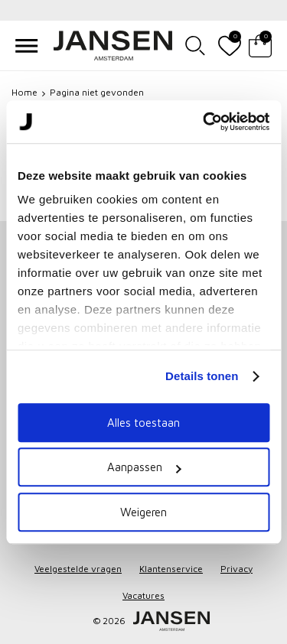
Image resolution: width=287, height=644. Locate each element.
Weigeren (143, 512)
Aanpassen (144, 467)
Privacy (236, 569)
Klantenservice (171, 569)
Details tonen (202, 376)
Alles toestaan (143, 423)
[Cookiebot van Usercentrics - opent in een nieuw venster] (204, 122)
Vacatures (143, 595)
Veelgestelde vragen (78, 569)
